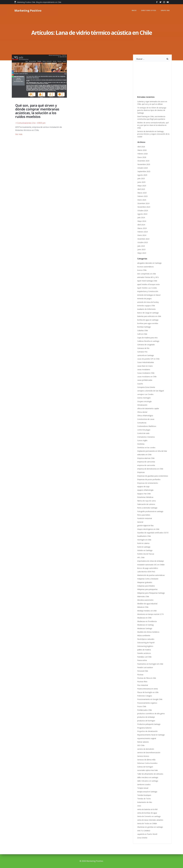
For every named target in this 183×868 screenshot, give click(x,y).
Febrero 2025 (143, 196)
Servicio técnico (143, 756)
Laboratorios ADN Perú (146, 572)
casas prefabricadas (145, 380)
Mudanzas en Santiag (145, 625)
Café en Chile (142, 334)
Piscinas (140, 675)
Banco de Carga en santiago (148, 313)
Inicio (134, 10)
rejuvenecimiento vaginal (147, 738)
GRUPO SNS (165, 10)
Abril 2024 (141, 225)
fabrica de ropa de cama (146, 501)
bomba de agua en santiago (148, 320)
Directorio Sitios (149, 10)
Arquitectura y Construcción (148, 291)
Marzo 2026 (142, 150)
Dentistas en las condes (146, 448)
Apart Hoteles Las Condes (147, 288)
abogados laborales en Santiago (149, 263)
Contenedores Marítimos (147, 426)
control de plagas (144, 430)
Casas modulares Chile (146, 373)
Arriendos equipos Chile (146, 306)
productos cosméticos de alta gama (151, 714)
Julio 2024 (141, 217)
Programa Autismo (144, 728)
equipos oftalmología (145, 490)
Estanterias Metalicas (145, 497)
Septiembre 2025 (144, 171)
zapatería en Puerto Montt (147, 834)
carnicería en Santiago (146, 355)
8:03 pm (41, 123)
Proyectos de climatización (147, 731)
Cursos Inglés (142, 440)
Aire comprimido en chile (147, 274)
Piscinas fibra (142, 682)
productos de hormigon (146, 721)
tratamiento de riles (145, 802)
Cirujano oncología (144, 401)
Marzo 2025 (142, 193)
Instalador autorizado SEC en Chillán (151, 565)
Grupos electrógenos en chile (148, 529)
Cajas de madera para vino (147, 338)
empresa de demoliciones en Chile (150, 469)
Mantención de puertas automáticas (151, 575)
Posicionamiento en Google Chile (150, 699)
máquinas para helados (146, 586)
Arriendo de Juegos (144, 298)
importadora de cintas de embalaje (150, 561)
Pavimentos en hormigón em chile (150, 664)
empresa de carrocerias (146, 462)
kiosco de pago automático (148, 568)
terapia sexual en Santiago (147, 792)
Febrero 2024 (143, 232)
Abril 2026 (141, 147)
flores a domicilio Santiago (147, 508)
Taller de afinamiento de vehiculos (150, 774)
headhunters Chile (144, 536)
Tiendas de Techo (144, 799)
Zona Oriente (142, 838)
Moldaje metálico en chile (147, 611)
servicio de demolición (146, 749)
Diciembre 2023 (143, 239)
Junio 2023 (141, 249)
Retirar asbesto (143, 742)
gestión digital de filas (145, 526)
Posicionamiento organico (147, 703)
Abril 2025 (141, 189)
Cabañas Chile (143, 330)
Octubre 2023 (143, 242)
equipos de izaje (143, 487)
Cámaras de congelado (146, 345)
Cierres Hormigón (144, 398)
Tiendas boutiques (144, 795)
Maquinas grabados (145, 582)
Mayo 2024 (142, 221)
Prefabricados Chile (145, 710)
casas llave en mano (145, 366)
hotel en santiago (144, 547)
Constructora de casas (146, 419)
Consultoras (142, 423)
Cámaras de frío (143, 348)
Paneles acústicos (144, 653)
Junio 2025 (141, 182)
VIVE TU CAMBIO (144, 831)
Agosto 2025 (142, 175)
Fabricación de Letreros (146, 504)
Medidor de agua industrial (147, 604)
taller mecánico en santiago (148, 777)
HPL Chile (141, 557)
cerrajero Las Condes (145, 394)
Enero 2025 (142, 200)
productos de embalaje (146, 717)
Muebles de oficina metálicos (148, 632)
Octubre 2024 (143, 210)
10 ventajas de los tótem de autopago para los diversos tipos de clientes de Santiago (152, 110)
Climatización (142, 405)
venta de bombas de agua (147, 813)
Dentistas (141, 444)
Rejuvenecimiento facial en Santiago (151, 735)
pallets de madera (144, 650)
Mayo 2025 (142, 186)
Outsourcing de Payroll (146, 643)
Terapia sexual (143, 788)
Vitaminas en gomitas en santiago (150, 827)
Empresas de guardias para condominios (153, 476)
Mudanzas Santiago (145, 628)
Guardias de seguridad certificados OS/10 (153, 533)
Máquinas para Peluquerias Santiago (151, 593)
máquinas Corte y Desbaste (148, 579)
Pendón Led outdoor (145, 667)
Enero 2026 (142, 157)
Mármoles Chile (143, 596)
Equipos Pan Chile (144, 494)
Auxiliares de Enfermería (146, 309)
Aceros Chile (142, 270)
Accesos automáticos (145, 267)
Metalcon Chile (143, 607)
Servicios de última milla (146, 760)
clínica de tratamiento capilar (148, 408)
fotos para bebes (144, 515)
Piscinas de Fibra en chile (147, 678)
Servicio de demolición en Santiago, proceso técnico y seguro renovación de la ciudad (153, 134)
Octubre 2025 (143, 168)
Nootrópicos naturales (146, 639)
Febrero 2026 (143, 154)
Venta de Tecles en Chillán (147, 823)
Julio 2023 (141, 246)
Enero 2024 (142, 235)
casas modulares (144, 369)
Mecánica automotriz (145, 600)
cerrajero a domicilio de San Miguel (151, 391)
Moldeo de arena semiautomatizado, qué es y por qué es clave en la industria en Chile (153, 125)
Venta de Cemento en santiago (149, 816)
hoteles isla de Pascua (146, 554)
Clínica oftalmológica (145, 416)
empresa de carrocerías (146, 465)
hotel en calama (143, 543)
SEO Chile (141, 745)
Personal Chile (143, 671)
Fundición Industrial (145, 518)
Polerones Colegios (145, 696)
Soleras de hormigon (145, 767)
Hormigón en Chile (144, 540)
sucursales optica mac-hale (148, 770)
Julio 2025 (141, 179)
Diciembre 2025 (143, 161)
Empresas (141, 472)
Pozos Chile (142, 706)
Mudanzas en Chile (144, 618)
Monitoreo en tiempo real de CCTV (150, 614)
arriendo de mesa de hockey (148, 302)
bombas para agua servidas (148, 323)
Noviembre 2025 (144, 164)
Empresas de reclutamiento (148, 483)
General (140, 522)
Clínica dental (142, 412)
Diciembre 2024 (143, 203)
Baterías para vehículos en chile (149, 316)
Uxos (139, 806)
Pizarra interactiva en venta (148, 689)
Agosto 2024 (142, 214)
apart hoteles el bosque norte (148, 284)
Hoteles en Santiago (145, 550)
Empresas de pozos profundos (149, 479)
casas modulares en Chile (147, 377)
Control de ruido (143, 433)
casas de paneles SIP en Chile (148, 359)
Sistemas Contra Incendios (147, 763)
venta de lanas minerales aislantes (150, 820)
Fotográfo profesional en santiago (150, 511)
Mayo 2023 (142, 253)
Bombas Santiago (144, 327)
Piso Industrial (143, 685)
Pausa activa (142, 660)
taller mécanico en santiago (148, 781)
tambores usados (144, 784)
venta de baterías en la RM (147, 809)
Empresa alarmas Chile (146, 458)
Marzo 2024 (142, 228)
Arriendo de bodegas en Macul (149, 295)
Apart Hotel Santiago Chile (147, 281)
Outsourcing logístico (145, 646)
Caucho (140, 384)
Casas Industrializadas (146, 362)
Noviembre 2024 (144, 207)
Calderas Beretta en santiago (148, 341)
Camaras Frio (142, 352)
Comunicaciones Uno (25, 123)
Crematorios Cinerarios (146, 437)
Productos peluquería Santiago (149, 724)
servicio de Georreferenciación (149, 753)
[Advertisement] (152, 78)
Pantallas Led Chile (144, 657)
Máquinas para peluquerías (147, 589)
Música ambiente (144, 635)
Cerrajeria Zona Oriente (146, 387)
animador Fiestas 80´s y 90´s (149, 277)
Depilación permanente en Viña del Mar (152, 451)
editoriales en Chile (144, 455)
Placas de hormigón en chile (148, 692)
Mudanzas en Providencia (147, 621)
